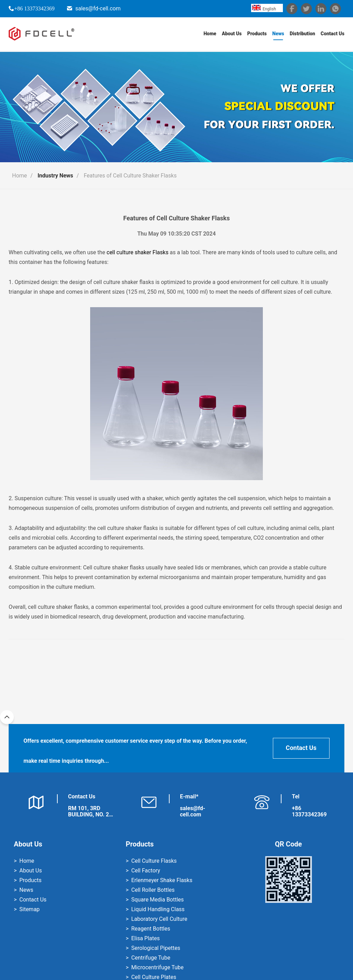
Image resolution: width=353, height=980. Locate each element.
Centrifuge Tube (151, 958)
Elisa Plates (145, 938)
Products (256, 35)
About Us (231, 35)
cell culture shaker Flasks (138, 252)
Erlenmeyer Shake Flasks (162, 880)
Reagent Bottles (151, 929)
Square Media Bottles (158, 900)
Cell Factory (146, 871)
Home (209, 35)
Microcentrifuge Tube (157, 967)
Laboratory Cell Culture (159, 919)
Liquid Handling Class (158, 909)
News (278, 35)
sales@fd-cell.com (98, 8)
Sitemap (30, 909)
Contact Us (332, 35)
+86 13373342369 (34, 8)
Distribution (302, 35)
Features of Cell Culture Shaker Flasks (130, 176)
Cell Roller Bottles (153, 890)
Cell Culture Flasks (154, 861)
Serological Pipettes (156, 948)
